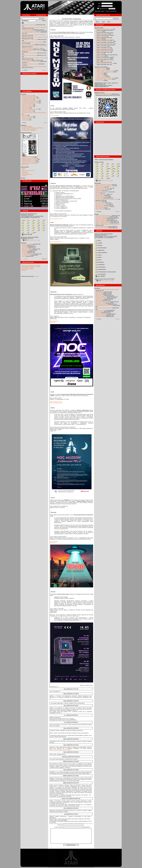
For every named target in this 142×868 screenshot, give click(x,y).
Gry (98, 22)
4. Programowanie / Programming (104, 72)
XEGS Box (98, 313)
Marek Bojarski (99, 208)
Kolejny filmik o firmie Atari (102, 34)
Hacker (24, 256)
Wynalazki (97, 288)
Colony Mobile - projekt (27, 269)
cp (118, 164)
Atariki (23, 168)
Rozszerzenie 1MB (100, 303)
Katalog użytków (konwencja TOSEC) (104, 279)
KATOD (97, 193)
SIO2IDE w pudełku (100, 315)
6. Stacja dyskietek (101, 253)
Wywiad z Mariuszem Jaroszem (104, 185)
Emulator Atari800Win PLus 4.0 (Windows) (33, 128)
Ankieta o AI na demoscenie (29, 53)
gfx (118, 166)
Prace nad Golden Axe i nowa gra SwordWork (33, 35)
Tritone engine (26, 119)
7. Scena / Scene (100, 76)
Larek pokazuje (26, 108)
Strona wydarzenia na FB (57, 403)
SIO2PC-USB (99, 293)
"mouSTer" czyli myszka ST (102, 217)
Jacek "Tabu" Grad (100, 203)
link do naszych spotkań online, (103, 94)
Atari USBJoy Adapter (101, 218)
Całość (25, 240)
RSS (44, 21)
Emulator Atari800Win (27, 127)
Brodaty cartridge (26, 60)
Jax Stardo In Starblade (28, 254)
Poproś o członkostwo (111, 11)
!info (108, 169)
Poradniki (24, 94)
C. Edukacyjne (100, 265)
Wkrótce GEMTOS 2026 (28, 44)
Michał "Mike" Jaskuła (101, 189)
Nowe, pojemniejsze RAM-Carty (104, 216)
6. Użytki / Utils (99, 74)
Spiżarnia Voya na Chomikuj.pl (29, 163)
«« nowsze (25, 259)
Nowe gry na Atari (100, 56)
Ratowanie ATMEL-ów (101, 297)
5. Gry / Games (99, 73)
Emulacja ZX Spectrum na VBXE (30, 109)
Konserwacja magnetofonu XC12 (30, 103)
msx (113, 171)
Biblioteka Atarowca (26, 133)
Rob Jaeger (99, 202)
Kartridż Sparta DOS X (28, 99)
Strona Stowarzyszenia (56, 402)
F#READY (98, 191)
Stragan (97, 214)
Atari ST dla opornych (27, 116)
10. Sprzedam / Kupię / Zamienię (104, 79)
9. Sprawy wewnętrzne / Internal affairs (105, 78)
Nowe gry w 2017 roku (28, 107)
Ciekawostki (99, 39)
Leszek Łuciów (99, 198)
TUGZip (38, 240)
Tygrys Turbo (99, 300)
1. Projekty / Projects (101, 68)
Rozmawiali (98, 183)
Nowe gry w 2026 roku (28, 96)
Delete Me (98, 61)
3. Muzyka (99, 245)
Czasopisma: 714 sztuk (28, 157)
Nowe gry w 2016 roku (28, 110)
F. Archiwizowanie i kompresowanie (106, 272)
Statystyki (24, 270)
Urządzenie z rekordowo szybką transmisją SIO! (34, 27)
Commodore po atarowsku (29, 25)
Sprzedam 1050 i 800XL (102, 46)
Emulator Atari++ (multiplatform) (30, 129)
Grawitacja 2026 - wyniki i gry (29, 39)
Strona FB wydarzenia (56, 242)
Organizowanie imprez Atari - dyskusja (31, 265)
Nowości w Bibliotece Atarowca (30, 64)
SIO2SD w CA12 (100, 296)
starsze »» (45, 70)
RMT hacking (99, 32)
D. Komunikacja (100, 267)
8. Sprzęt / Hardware (101, 77)
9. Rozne (98, 260)
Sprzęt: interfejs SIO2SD (102, 228)
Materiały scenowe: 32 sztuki (29, 158)
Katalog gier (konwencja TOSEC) (30, 237)
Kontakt (23, 178)
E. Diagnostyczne (101, 269)
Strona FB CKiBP (55, 115)
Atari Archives (25, 173)
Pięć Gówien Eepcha (27, 249)
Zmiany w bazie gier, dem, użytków (104, 63)
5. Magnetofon (100, 250)
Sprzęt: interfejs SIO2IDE (102, 227)
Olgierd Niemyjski (100, 209)
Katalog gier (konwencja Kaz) (29, 214)
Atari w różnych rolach (101, 314)
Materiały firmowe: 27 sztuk (29, 161)
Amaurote (24, 253)
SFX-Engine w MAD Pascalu (29, 97)
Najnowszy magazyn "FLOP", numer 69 (32, 50)
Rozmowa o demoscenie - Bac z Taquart (32, 42)
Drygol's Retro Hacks (27, 174)
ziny (108, 178)
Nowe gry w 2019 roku (28, 105)
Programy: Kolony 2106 (101, 219)
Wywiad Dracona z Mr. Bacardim (104, 186)
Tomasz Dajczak (100, 187)
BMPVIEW (25, 115)
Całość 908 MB (100, 276)
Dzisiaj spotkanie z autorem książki (31, 62)
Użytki (103, 22)
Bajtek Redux (25, 165)
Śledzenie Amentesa (101, 197)
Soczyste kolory (100, 312)
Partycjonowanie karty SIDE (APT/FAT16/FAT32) (34, 113)
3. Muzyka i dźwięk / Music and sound (105, 71)
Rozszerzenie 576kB (101, 310)
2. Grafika (99, 243)
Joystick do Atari (100, 299)
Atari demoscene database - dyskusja (31, 267)
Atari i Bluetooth (100, 292)
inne (34, 232)
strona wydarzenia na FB (56, 219)
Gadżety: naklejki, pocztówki (103, 222)
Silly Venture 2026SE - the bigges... (104, 41)
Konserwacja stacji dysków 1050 (30, 102)
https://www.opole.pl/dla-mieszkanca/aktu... (61, 750)
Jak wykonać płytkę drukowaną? (104, 308)
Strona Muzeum (54, 321)
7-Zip (34, 240)
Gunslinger (25, 247)
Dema (109, 22)
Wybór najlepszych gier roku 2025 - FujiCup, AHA (34, 58)
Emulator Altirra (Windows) (29, 130)
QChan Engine (26, 120)
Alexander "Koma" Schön (102, 204)
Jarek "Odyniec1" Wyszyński (103, 207)
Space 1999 (25, 248)
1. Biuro (98, 241)
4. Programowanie (101, 248)
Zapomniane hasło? (100, 11)
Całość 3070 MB (27, 234)
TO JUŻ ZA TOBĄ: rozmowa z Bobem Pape (106, 199)
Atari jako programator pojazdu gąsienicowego (34, 66)
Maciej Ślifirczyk (100, 205)
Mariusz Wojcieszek (101, 194)
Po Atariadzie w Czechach (29, 31)
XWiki (23, 169)
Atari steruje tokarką (101, 316)
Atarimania (25, 172)
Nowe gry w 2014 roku (28, 118)
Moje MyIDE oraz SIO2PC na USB (104, 305)
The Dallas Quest (26, 255)
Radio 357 (86, 187)
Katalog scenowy (99, 162)
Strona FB (53, 322)
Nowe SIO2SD (99, 294)
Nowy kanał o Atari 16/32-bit (29, 55)
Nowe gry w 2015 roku (28, 111)
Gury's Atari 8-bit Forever (28, 171)
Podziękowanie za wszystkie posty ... (105, 44)
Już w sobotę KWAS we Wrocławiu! (31, 32)
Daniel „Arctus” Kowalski (102, 192)
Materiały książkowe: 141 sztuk (30, 160)
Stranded (24, 245)
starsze (45, 123)
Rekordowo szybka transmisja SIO (104, 29)
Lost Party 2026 (100, 54)
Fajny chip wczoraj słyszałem (103, 58)
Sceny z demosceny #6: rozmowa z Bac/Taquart (34, 46)
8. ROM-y (98, 257)
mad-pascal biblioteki (101, 36)
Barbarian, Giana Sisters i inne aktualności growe (34, 37)
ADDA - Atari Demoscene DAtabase (104, 160)
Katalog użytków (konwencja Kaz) (104, 234)
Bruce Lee (25, 251)
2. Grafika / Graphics (101, 69)
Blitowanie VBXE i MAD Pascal (103, 51)
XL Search (24, 176)
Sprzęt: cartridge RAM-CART (103, 223)
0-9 (23, 220)
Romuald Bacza (100, 196)
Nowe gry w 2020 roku (28, 104)
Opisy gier (24, 243)
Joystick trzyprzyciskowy (102, 304)
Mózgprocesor (26, 250)
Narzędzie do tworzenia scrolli (29, 98)
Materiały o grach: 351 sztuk (29, 162)
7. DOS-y (98, 255)
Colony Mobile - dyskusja (28, 268)
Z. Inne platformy (101, 274)
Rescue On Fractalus (27, 244)
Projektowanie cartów (101, 298)
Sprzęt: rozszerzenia (101, 220)
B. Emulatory (99, 262)
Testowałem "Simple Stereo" (103, 302)
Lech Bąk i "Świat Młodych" (102, 188)
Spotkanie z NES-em (27, 30)
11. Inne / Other (99, 80)
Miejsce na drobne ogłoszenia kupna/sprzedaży (107, 224)
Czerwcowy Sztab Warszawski (103, 49)
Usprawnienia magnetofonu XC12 (30, 100)
